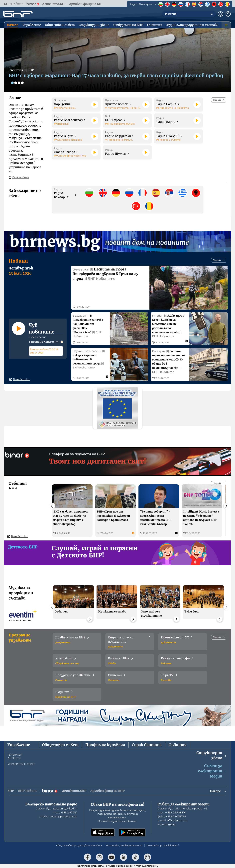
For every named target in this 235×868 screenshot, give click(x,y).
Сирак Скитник (147, 745)
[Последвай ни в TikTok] (135, 857)
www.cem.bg (166, 825)
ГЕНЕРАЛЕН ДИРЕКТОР (15, 756)
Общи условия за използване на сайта (79, 846)
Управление (19, 745)
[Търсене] (212, 14)
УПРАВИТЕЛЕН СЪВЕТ (21, 764)
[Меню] (226, 25)
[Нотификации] (221, 14)
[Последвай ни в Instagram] (100, 857)
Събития (178, 745)
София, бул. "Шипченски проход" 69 (182, 809)
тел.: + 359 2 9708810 (172, 813)
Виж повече (19, 177)
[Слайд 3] (19, 83)
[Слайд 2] (16, 83)
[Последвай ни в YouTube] (112, 857)
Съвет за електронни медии (212, 771)
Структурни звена (212, 755)
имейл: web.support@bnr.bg (58, 817)
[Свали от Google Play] (132, 832)
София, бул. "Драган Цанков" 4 (57, 809)
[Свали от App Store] (103, 832)
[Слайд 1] (12, 83)
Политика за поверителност (124, 846)
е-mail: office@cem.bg (173, 821)
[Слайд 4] (22, 83)
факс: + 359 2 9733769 (172, 817)
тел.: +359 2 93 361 (65, 813)
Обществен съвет (60, 745)
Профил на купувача (105, 745)
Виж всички (19, 379)
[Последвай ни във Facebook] (88, 857)
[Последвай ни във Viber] (147, 857)
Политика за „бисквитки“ (163, 846)
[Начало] (18, 14)
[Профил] (228, 14)
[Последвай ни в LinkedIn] (123, 857)
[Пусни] (95, 104)
